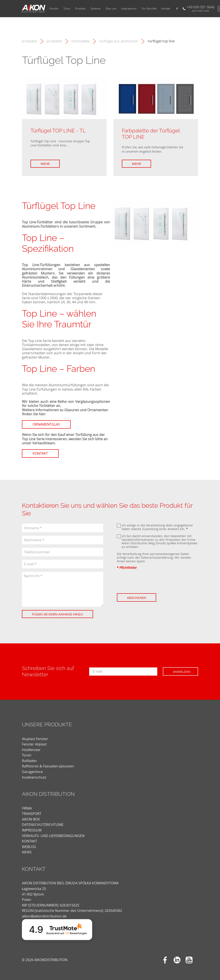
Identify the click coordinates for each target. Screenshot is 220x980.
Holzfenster (31, 750)
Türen (67, 9)
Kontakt (166, 9)
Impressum (32, 830)
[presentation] (150, 581)
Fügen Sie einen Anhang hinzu (57, 614)
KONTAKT (30, 841)
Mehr (45, 164)
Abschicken (137, 598)
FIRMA (27, 808)
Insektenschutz (34, 777)
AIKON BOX (31, 819)
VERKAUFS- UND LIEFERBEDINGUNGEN (53, 836)
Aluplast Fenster (35, 739)
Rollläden (29, 761)
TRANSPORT (32, 814)
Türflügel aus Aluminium (119, 41)
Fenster (54, 9)
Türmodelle (81, 41)
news (27, 852)
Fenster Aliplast (34, 744)
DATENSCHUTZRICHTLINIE (43, 825)
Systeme (96, 9)
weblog (29, 847)
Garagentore (32, 772)
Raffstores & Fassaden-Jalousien (48, 766)
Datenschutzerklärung (157, 557)
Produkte (80, 9)
